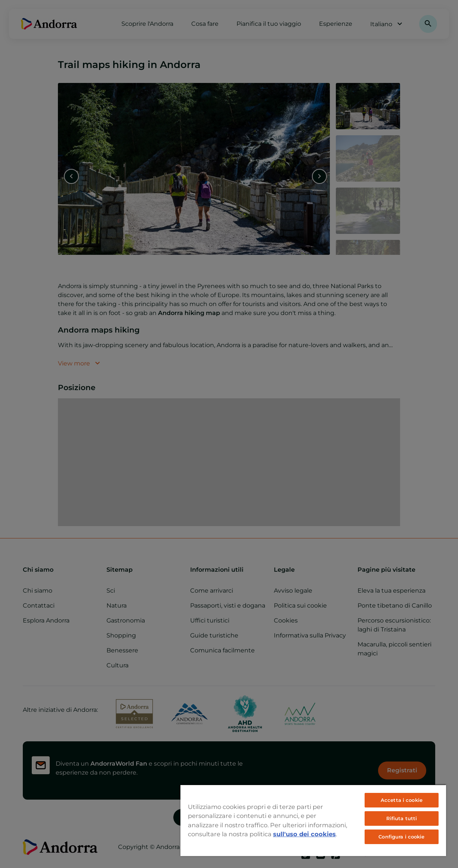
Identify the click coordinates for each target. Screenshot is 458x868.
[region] (313, 820)
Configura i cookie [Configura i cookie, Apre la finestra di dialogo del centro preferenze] (401, 837)
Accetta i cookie (402, 800)
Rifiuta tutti (402, 818)
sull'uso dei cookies (304, 834)
